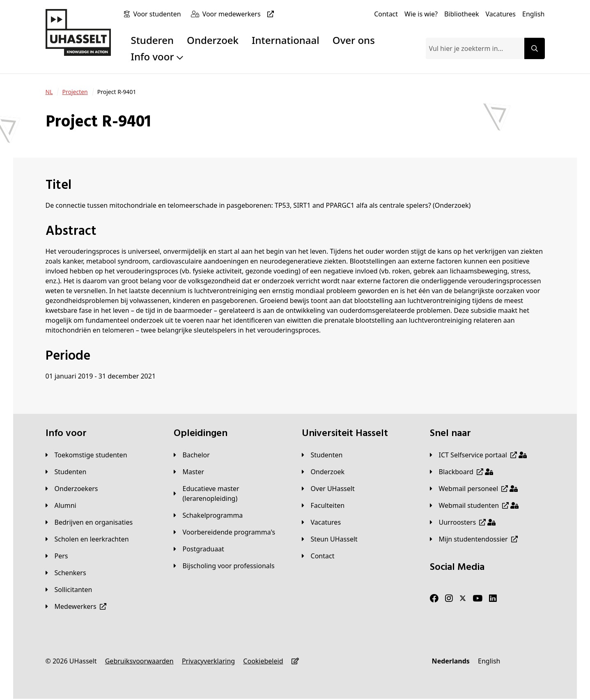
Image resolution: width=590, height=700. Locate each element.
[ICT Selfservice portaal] (478, 455)
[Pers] (57, 556)
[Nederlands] (451, 661)
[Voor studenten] (158, 14)
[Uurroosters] (463, 522)
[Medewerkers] (76, 606)
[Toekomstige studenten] (86, 455)
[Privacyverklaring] (208, 661)
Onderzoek (213, 40)
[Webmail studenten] (474, 505)
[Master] (189, 472)
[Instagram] (449, 599)
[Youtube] (478, 599)
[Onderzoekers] (72, 489)
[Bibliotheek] (462, 14)
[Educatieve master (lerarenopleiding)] (231, 493)
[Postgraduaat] (199, 549)
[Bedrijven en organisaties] (89, 522)
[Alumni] (61, 505)
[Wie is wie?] (421, 14)
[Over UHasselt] (328, 489)
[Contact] (386, 14)
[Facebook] (434, 599)
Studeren (152, 40)
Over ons (354, 40)
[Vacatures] (500, 14)
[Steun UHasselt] (330, 539)
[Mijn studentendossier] (474, 539)
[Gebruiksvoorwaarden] (139, 661)
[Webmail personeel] (474, 489)
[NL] (49, 92)
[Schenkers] (66, 573)
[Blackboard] (461, 472)
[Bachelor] (192, 455)
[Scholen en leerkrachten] (87, 539)
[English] (533, 14)
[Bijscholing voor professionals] (224, 566)
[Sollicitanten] (69, 590)
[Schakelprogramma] (208, 515)
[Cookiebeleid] (263, 661)
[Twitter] (463, 599)
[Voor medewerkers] (240, 14)
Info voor (157, 56)
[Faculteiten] (323, 505)
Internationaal (286, 40)
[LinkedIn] (493, 599)
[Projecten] (75, 92)
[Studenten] (66, 472)
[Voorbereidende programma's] (225, 532)
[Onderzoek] (323, 472)
